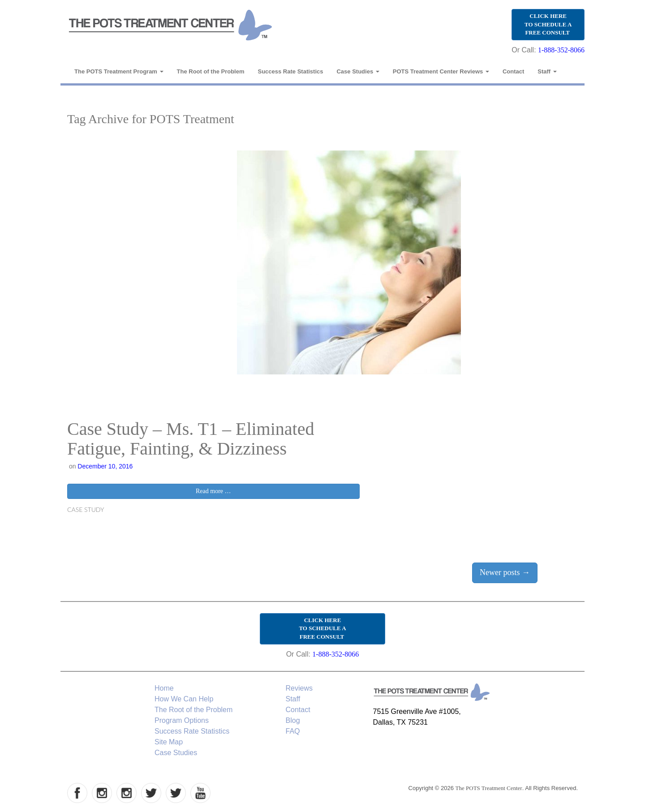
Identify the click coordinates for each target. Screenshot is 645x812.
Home (164, 688)
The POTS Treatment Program (119, 71)
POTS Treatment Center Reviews (441, 71)
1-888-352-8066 (561, 50)
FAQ (293, 731)
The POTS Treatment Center (489, 788)
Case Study (86, 509)
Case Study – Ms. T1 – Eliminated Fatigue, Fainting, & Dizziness (191, 439)
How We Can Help (184, 699)
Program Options (182, 720)
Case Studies (358, 71)
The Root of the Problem (211, 71)
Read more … (213, 491)
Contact (513, 71)
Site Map (169, 742)
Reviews (299, 688)
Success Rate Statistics (291, 71)
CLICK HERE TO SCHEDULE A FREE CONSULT (548, 24)
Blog (293, 720)
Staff (547, 71)
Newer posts (505, 572)
